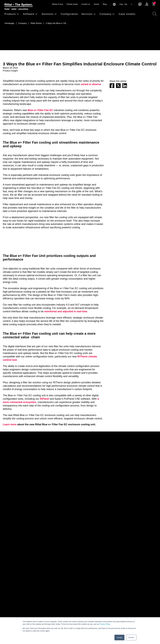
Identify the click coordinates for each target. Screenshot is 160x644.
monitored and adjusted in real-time (66, 311)
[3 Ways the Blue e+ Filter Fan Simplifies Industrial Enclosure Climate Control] (57, 23)
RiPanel (44, 399)
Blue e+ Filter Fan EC (40, 110)
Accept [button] (119, 638)
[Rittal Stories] (36, 23)
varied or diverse (91, 84)
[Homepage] (9, 23)
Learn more (10, 424)
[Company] (22, 23)
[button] (13, 14)
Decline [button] (131, 638)
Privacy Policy (105, 624)
